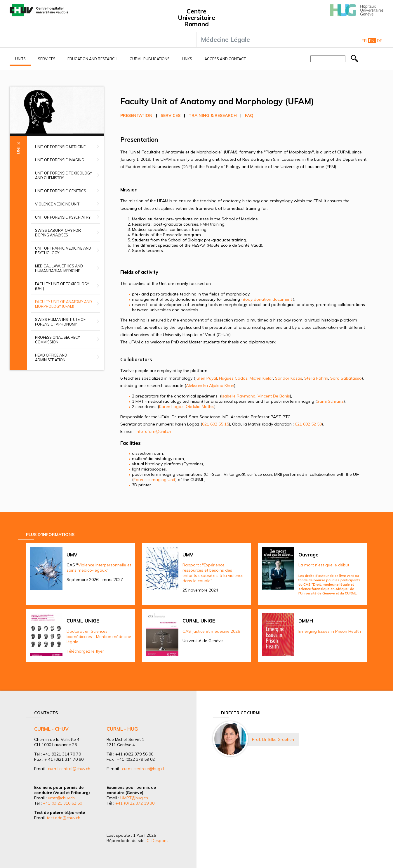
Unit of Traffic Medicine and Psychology (63, 250)
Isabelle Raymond (238, 396)
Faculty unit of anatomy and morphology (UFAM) (64, 304)
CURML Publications (150, 59)
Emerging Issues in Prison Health (330, 631)
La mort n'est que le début (324, 565)
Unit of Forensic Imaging (60, 160)
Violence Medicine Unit (57, 204)
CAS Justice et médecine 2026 (211, 631)
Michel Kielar (261, 378)
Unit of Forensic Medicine (60, 147)
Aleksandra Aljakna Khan (210, 385)
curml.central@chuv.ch (69, 769)
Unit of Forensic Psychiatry (63, 217)
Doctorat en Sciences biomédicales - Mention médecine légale (99, 637)
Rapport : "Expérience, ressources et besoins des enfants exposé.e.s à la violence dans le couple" (213, 573)
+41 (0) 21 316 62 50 (62, 803)
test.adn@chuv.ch (64, 818)
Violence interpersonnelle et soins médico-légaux (99, 568)
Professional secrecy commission (58, 340)
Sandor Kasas (289, 378)
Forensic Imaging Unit (154, 480)
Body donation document (267, 299)
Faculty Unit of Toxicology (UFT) (62, 286)
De (380, 41)
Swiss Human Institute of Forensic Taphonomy (60, 322)
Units (20, 59)
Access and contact (225, 59)
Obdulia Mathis (200, 407)
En (372, 41)
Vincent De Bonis (274, 396)
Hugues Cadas (233, 378)
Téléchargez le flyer (85, 651)
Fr (364, 41)
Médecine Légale (225, 39)
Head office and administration (51, 357)
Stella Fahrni (316, 378)
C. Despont (157, 841)
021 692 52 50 (308, 424)
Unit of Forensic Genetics (61, 191)
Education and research (92, 59)
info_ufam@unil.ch (153, 431)
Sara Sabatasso (346, 378)
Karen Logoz (171, 407)
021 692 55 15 (215, 424)
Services (47, 59)
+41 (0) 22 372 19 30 (135, 803)
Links (187, 59)
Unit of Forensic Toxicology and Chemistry (64, 175)
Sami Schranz (330, 401)
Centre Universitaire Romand (196, 18)
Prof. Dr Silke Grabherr (273, 739)
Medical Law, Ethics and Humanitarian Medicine (59, 268)
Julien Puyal (206, 378)
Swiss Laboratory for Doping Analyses (58, 233)
